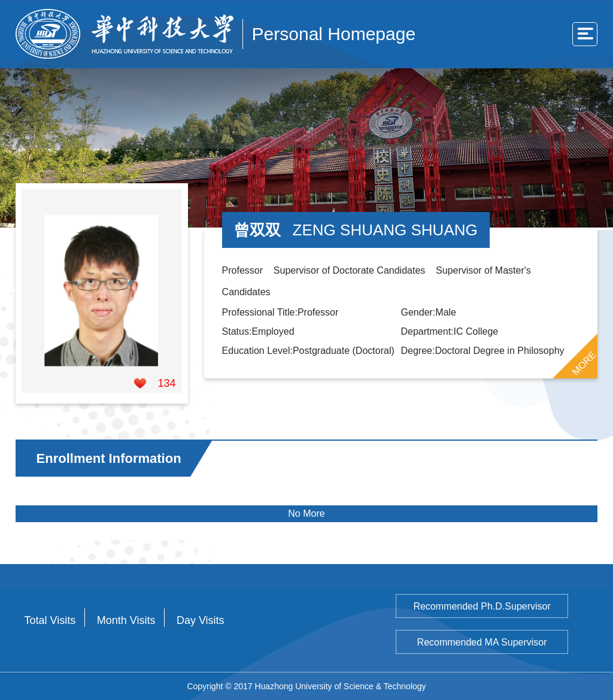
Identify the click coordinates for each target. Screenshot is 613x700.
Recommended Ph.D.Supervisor (482, 606)
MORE (584, 363)
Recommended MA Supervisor (482, 642)
